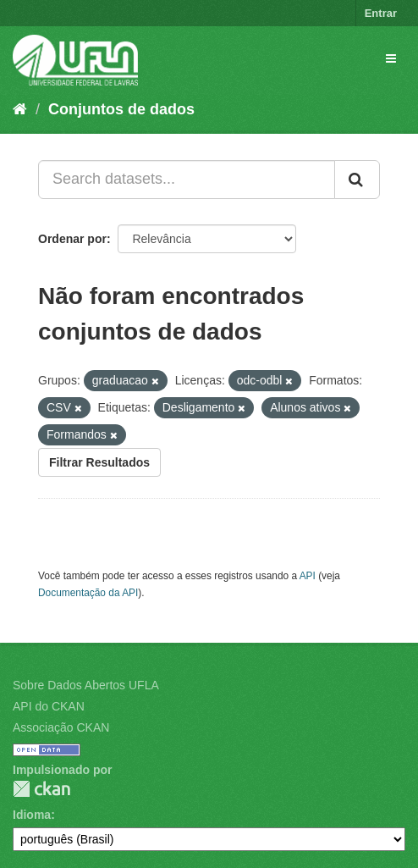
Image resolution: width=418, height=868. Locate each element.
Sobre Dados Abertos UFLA (86, 685)
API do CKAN (49, 706)
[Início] (20, 109)
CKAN (41, 789)
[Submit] (357, 180)
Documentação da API (88, 593)
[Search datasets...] (187, 180)
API (308, 576)
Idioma (32, 815)
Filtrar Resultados (99, 462)
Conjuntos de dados (121, 109)
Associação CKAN (61, 727)
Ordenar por (72, 239)
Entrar (381, 13)
